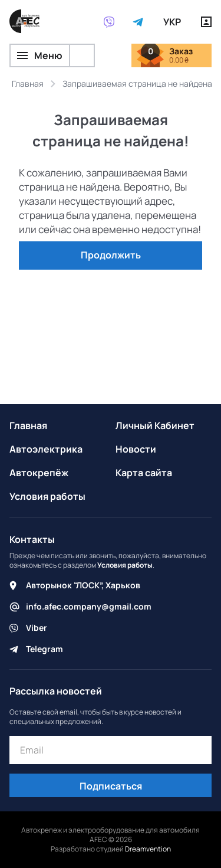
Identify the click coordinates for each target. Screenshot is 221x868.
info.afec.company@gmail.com (89, 606)
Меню (40, 55)
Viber (37, 628)
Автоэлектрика (46, 449)
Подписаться (111, 786)
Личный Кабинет (155, 425)
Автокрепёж (39, 473)
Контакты (32, 539)
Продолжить (111, 255)
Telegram (44, 649)
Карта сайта (144, 473)
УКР (172, 22)
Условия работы (47, 496)
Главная (28, 425)
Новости (136, 449)
